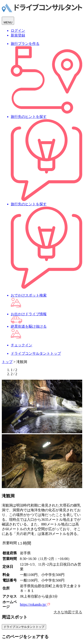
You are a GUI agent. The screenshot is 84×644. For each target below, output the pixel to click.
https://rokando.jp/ (35, 604)
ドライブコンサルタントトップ (24, 627)
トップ (7, 362)
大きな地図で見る (68, 612)
